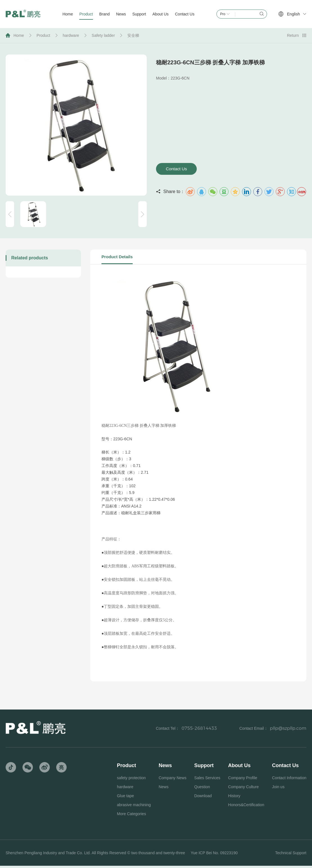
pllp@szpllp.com (288, 730)
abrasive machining (134, 807)
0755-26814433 (199, 730)
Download (203, 798)
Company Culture (244, 789)
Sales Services (207, 780)
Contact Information (289, 780)
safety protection (131, 780)
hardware (71, 35)
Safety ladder (103, 35)
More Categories (132, 816)
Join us (278, 789)
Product (43, 35)
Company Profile (243, 780)
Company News (172, 780)
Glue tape (126, 798)
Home (19, 35)
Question (202, 789)
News (163, 789)
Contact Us (179, 169)
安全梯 (133, 35)
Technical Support (291, 855)
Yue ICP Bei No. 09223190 (214, 855)
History (234, 798)
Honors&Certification (246, 807)
